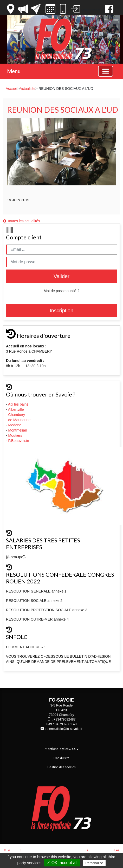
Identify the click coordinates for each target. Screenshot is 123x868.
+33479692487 (64, 719)
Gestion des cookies (61, 767)
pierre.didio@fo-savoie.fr (65, 729)
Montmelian (18, 430)
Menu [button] (14, 71)
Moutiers (16, 435)
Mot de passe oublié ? (61, 291)
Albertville (17, 409)
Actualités (27, 89)
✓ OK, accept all (62, 863)
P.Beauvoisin (19, 441)
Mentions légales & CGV (62, 749)
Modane (15, 425)
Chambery (17, 415)
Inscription (61, 311)
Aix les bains (19, 404)
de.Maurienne (20, 420)
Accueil (12, 89)
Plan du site (61, 758)
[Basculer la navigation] (106, 71)
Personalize (94, 863)
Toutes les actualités (22, 221)
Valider (61, 276)
